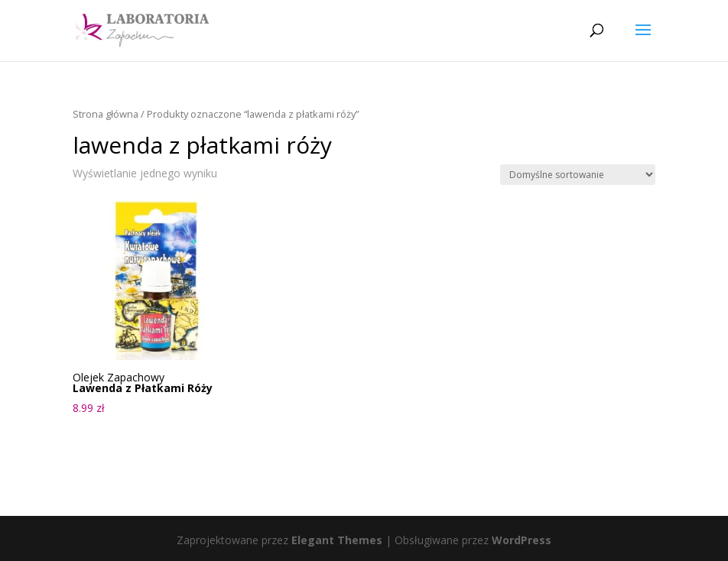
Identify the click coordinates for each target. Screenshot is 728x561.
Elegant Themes (337, 540)
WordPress (522, 540)
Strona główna (106, 114)
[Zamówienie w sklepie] (578, 175)
